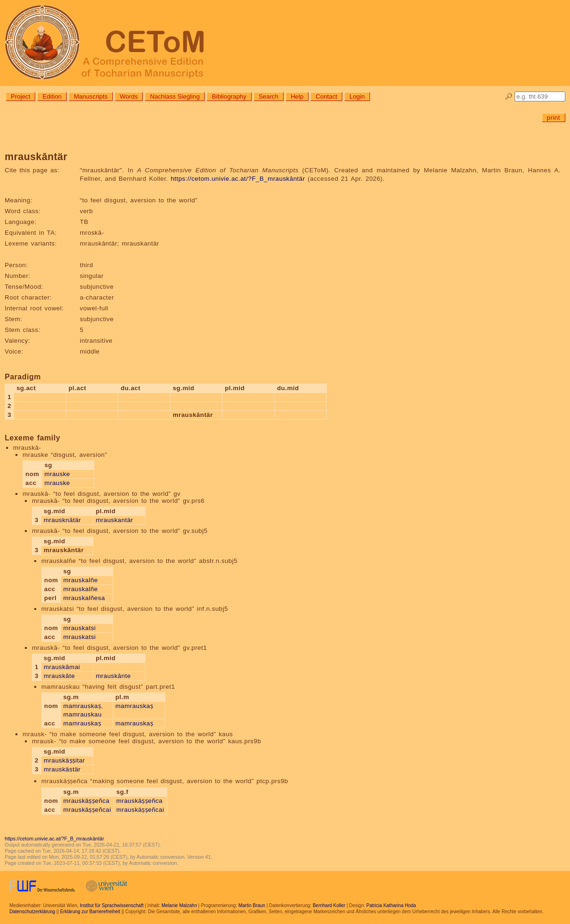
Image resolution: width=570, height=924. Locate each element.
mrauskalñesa (84, 598)
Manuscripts (91, 96)
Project (20, 96)
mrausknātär (62, 520)
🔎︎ (509, 96)
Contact (326, 96)
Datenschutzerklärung (32, 912)
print (554, 118)
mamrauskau (83, 714)
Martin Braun (252, 905)
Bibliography (229, 96)
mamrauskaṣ (82, 706)
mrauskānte (113, 676)
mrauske (58, 474)
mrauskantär (115, 520)
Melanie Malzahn (179, 905)
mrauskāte (59, 676)
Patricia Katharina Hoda (391, 905)
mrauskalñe (81, 580)
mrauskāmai (62, 667)
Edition (52, 96)
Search (269, 96)
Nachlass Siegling (175, 96)
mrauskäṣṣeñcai (87, 810)
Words (129, 96)
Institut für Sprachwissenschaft (112, 905)
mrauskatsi (80, 628)
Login (357, 96)
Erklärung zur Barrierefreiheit (90, 912)
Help (297, 96)
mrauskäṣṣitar (64, 760)
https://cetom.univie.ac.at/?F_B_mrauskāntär (238, 179)
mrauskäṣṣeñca (87, 801)
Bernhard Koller (329, 905)
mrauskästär (62, 769)
